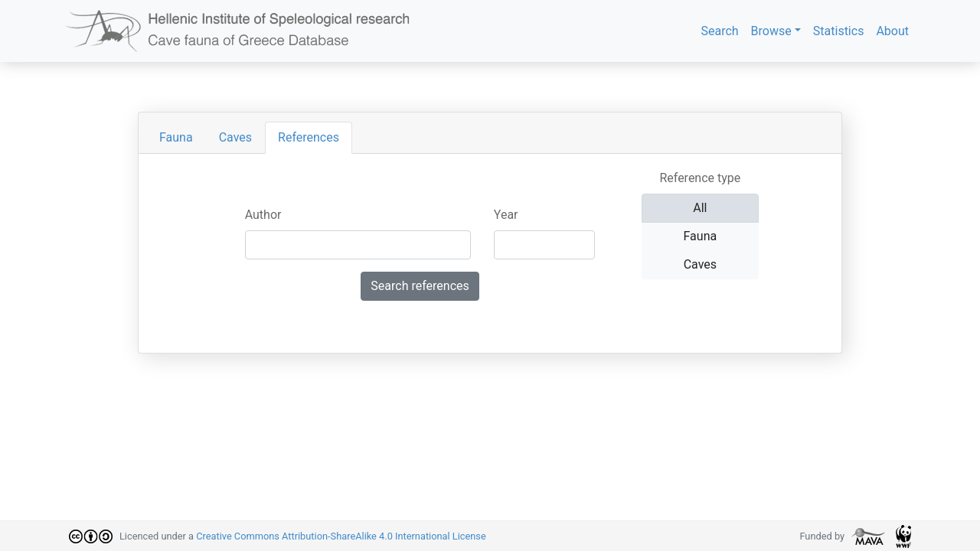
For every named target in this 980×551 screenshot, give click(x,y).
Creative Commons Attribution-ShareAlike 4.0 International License (341, 536)
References (309, 137)
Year (506, 215)
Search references (420, 286)
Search (719, 31)
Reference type (700, 178)
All (700, 207)
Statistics (839, 31)
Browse (771, 31)
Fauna (176, 137)
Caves (235, 137)
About (892, 31)
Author (263, 215)
